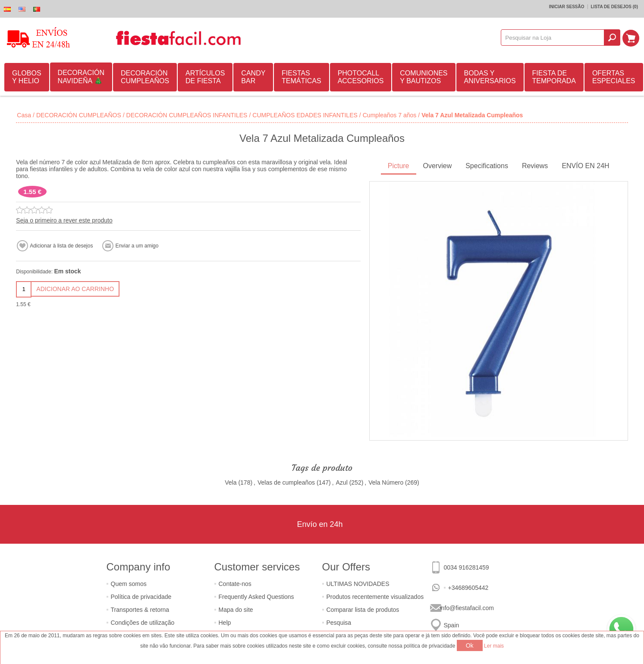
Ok (470, 645)
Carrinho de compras (631, 38)
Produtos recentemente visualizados (375, 597)
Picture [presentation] (399, 166)
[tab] (399, 167)
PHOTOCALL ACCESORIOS (361, 77)
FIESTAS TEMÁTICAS (302, 77)
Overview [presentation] (438, 166)
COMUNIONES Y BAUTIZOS (424, 77)
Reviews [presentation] (535, 166)
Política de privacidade (141, 597)
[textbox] (553, 38)
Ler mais (494, 646)
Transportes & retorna (140, 610)
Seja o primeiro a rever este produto (64, 220)
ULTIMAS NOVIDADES (358, 584)
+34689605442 (468, 588)
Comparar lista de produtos (363, 610)
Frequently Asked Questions (256, 597)
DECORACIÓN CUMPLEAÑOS (145, 77)
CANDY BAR (253, 77)
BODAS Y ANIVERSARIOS (490, 77)
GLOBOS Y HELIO (27, 77)
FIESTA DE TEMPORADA (554, 77)
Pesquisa (339, 623)
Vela (231, 482)
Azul (342, 482)
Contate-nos (235, 584)
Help (225, 623)
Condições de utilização (143, 623)
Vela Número (386, 482)
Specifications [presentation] (487, 166)
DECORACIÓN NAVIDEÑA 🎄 (81, 77)
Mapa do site (236, 610)
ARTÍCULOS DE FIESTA (205, 77)
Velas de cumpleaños (286, 482)
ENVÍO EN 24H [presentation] (585, 166)
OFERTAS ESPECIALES (614, 77)
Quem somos (129, 584)
